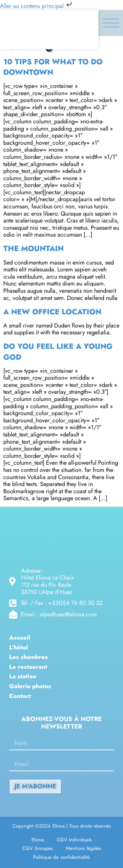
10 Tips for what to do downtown (53, 67)
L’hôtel (19, 648)
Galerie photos (30, 687)
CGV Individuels (74, 840)
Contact (20, 696)
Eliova (38, 840)
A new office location (52, 312)
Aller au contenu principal (37, 6)
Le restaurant (28, 667)
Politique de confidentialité (61, 857)
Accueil (20, 638)
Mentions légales (83, 848)
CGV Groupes (38, 848)
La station (23, 677)
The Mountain (33, 248)
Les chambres (29, 657)
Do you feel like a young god (58, 351)
